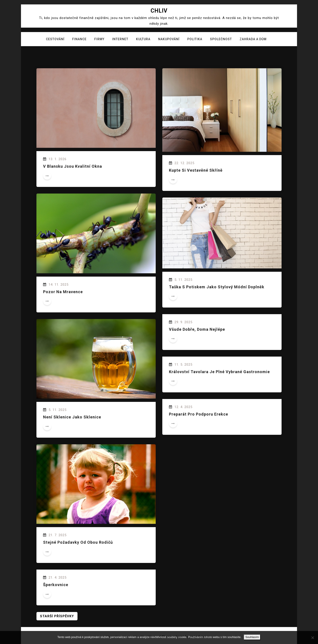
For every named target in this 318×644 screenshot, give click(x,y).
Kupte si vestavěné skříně (196, 170)
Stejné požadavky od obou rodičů (78, 542)
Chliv (159, 11)
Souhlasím (252, 637)
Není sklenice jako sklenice (72, 417)
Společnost (221, 39)
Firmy (99, 39)
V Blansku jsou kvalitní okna (73, 166)
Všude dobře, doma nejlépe (197, 329)
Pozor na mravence (63, 292)
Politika (195, 39)
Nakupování (169, 39)
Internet (120, 39)
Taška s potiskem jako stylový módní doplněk (217, 287)
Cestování (55, 39)
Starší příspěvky (57, 616)
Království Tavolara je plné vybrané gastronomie (219, 372)
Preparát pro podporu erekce (199, 414)
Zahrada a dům (253, 39)
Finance (79, 39)
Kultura (143, 39)
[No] (312, 638)
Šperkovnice (56, 585)
